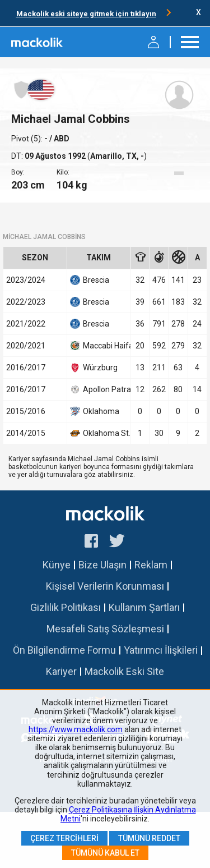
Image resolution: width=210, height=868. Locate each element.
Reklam (151, 565)
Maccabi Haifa (99, 346)
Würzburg (94, 368)
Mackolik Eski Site (124, 671)
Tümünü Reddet (149, 838)
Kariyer (61, 671)
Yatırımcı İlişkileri (161, 650)
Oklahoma (95, 411)
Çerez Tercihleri (64, 838)
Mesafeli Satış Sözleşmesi (105, 629)
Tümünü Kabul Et (105, 853)
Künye (57, 565)
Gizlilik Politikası (66, 607)
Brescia (90, 280)
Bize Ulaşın (102, 565)
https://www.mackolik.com (76, 729)
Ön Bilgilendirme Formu (64, 650)
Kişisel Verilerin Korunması (105, 586)
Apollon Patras (99, 389)
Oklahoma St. (99, 433)
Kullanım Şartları (144, 607)
